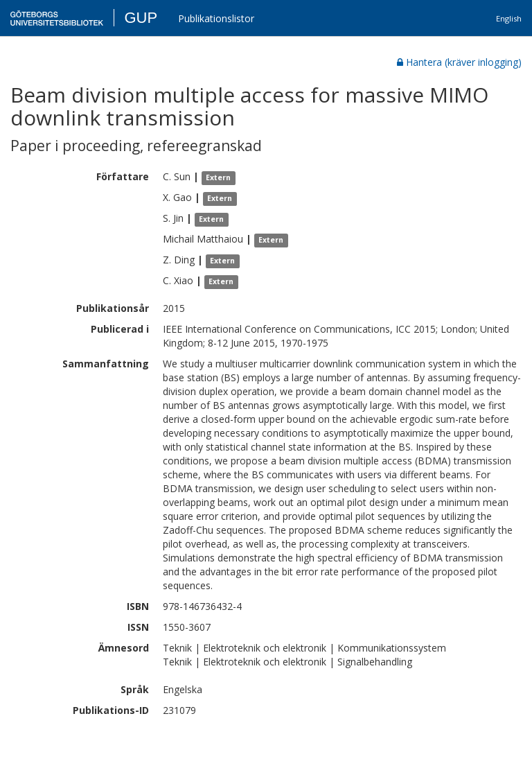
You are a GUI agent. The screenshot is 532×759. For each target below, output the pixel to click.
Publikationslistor (216, 18)
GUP (141, 18)
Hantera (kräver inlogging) (459, 62)
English (509, 18)
